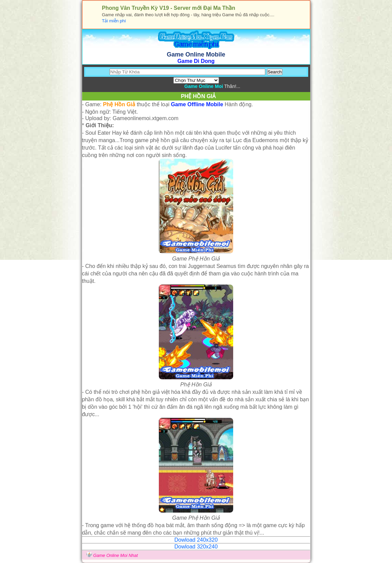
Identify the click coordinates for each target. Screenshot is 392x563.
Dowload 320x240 (196, 547)
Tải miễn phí (114, 21)
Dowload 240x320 (196, 540)
